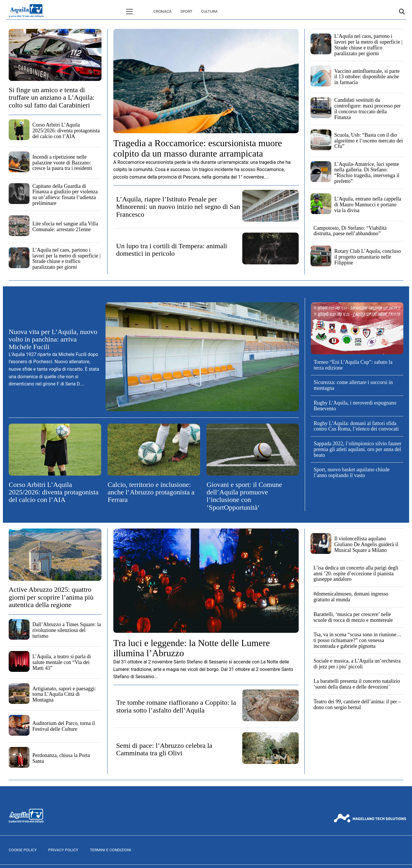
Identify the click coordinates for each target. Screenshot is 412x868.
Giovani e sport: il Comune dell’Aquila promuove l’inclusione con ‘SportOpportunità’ (244, 496)
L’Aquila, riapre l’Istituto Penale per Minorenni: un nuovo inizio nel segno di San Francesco (178, 207)
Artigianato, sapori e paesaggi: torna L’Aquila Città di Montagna (64, 694)
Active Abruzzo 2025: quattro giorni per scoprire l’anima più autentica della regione (51, 597)
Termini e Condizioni (111, 850)
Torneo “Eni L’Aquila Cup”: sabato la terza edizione (353, 365)
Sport (162, 11)
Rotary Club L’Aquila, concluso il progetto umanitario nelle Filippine (367, 257)
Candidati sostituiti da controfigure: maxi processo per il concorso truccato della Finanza (367, 108)
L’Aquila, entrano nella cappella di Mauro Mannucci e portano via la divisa (368, 205)
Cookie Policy (23, 850)
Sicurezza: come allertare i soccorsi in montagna (353, 385)
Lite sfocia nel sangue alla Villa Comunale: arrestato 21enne (65, 227)
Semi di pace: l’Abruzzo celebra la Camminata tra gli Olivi (164, 749)
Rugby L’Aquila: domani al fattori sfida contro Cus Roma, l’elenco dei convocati (356, 426)
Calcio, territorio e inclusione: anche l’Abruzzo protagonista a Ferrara (151, 492)
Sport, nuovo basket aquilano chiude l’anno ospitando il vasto (352, 472)
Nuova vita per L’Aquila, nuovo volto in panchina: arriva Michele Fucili (53, 339)
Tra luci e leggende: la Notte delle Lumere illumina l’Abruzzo (192, 648)
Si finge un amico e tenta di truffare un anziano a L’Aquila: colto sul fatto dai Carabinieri (52, 98)
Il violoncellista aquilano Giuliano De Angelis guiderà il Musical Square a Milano (366, 544)
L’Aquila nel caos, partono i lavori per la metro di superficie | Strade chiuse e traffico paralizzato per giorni (66, 258)
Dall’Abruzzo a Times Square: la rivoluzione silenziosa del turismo (67, 630)
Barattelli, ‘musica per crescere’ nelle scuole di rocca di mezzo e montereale (353, 617)
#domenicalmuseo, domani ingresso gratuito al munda (351, 597)
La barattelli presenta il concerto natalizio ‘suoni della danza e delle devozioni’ (357, 684)
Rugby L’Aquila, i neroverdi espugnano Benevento (355, 406)
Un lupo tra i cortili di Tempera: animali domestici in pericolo (172, 250)
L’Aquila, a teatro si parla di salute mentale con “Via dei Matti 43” (62, 662)
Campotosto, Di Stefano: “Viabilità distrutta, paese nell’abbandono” (350, 231)
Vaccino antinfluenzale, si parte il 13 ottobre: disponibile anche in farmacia (367, 77)
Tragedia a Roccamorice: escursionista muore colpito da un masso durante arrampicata (198, 148)
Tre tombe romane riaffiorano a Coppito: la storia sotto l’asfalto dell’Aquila (176, 706)
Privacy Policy (63, 850)
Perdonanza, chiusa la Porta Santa (61, 758)
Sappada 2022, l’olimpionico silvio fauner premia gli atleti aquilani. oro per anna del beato (358, 449)
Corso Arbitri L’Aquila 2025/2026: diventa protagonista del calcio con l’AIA (66, 131)
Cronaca (138, 11)
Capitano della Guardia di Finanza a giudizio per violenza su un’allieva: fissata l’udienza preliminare (65, 195)
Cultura (185, 11)
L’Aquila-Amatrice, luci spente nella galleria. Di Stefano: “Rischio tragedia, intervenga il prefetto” (367, 173)
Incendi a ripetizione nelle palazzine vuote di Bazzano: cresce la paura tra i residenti (62, 163)
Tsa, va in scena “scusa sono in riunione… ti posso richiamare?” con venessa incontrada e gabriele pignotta (358, 640)
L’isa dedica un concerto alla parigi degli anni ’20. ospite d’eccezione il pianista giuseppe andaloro (356, 574)
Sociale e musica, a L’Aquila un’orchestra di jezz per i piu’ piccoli (357, 664)
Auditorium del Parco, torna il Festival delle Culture (64, 726)
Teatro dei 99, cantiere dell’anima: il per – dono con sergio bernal (357, 704)
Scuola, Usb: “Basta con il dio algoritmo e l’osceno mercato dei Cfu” (368, 141)
